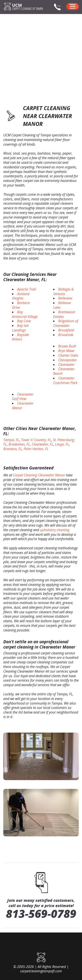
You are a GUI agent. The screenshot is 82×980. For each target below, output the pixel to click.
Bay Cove (24, 321)
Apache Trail (26, 289)
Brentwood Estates (64, 314)
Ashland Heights (21, 296)
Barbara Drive (21, 305)
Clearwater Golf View (23, 397)
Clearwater (66, 365)
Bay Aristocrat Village (25, 314)
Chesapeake (67, 360)
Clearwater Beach (64, 371)
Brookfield (66, 330)
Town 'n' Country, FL (36, 440)
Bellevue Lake (62, 305)
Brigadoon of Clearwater (66, 323)
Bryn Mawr (66, 351)
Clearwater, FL (43, 444)
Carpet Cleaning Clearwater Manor (39, 475)
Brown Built (67, 346)
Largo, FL (62, 444)
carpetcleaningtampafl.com (41, 971)
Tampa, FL (11, 440)
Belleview (65, 298)
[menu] (72, 7)
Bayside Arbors (20, 337)
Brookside (66, 335)
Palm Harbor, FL (36, 449)
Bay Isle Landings (20, 328)
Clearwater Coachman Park (65, 380)
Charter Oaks (68, 355)
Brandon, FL (13, 449)
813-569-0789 (41, 914)
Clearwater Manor (23, 406)
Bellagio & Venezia (63, 292)
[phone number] (59, 10)
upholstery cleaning (55, 530)
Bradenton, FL (19, 444)
